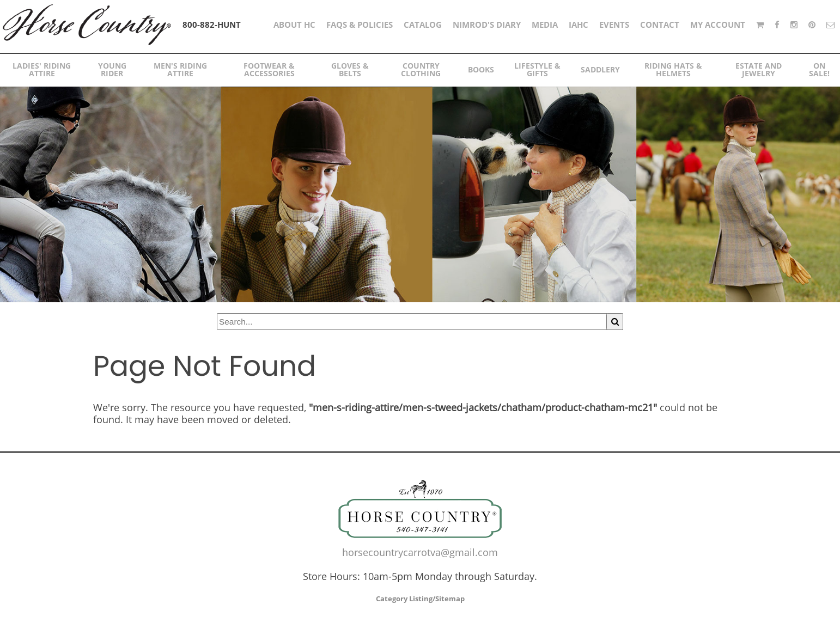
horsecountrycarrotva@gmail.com (420, 552)
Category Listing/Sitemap (420, 599)
